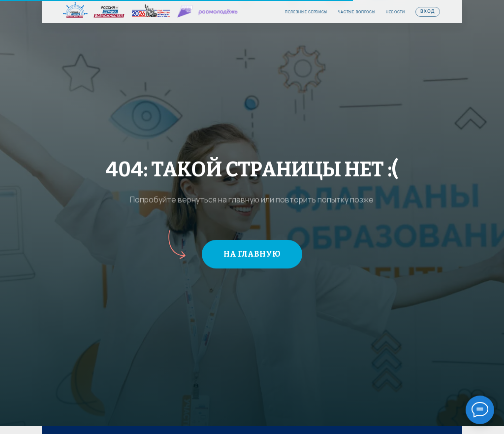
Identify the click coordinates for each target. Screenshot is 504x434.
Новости (395, 12)
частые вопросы (357, 12)
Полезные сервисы (306, 12)
